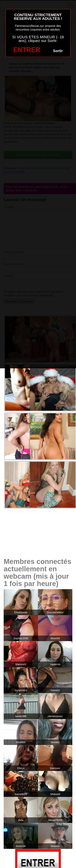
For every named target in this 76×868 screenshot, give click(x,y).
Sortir (58, 51)
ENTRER (27, 50)
